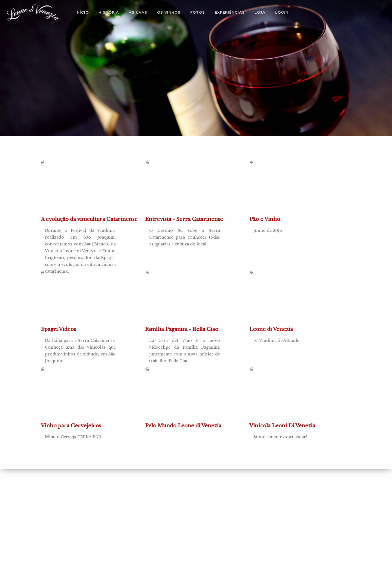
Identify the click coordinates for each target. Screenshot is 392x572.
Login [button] (282, 12)
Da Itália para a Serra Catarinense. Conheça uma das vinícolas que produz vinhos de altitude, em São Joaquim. (82, 303)
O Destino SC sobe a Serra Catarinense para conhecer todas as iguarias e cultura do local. (186, 193)
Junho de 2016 (290, 193)
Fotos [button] (198, 12)
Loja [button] (260, 12)
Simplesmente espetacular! (290, 400)
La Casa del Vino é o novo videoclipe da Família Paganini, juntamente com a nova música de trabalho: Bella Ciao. (186, 303)
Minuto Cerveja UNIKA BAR (82, 400)
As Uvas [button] (138, 12)
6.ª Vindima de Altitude (290, 303)
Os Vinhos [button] (169, 12)
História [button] (109, 12)
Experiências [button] (230, 12)
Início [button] (82, 12)
